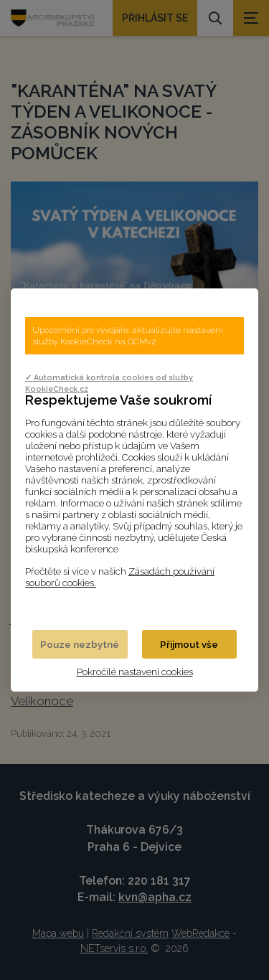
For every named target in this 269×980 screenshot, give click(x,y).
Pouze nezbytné (80, 644)
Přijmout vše (189, 644)
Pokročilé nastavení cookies (135, 672)
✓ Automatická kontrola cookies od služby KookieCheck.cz (109, 383)
